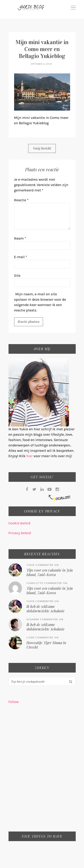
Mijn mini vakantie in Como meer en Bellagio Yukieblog (42, 49)
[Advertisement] (42, 771)
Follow (14, 702)
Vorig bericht (42, 148)
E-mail (21, 257)
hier (30, 456)
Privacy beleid (20, 533)
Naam (20, 238)
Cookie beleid (19, 523)
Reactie (21, 200)
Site (17, 275)
